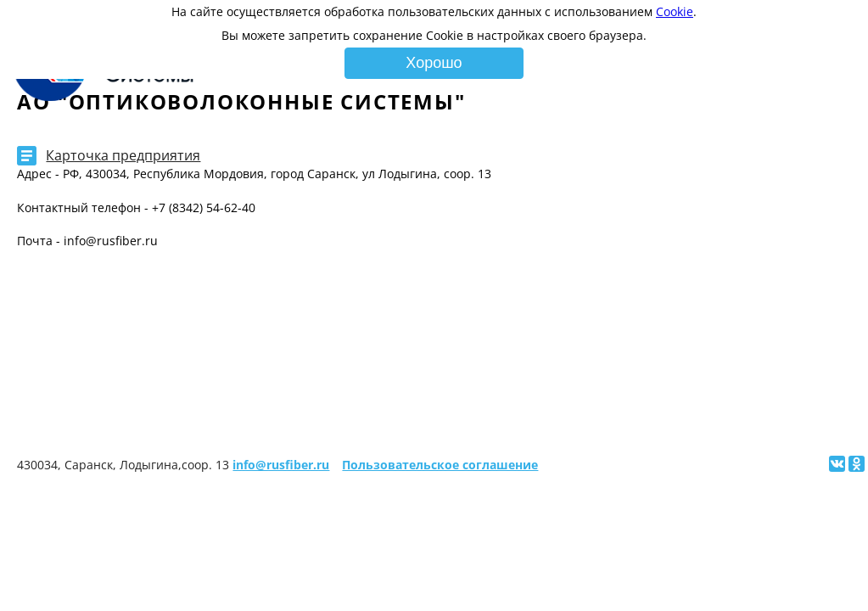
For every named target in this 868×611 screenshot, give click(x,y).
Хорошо (434, 63)
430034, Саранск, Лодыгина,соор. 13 (123, 465)
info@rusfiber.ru (281, 465)
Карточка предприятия (123, 155)
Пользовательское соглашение (440, 465)
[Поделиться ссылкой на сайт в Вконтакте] (837, 464)
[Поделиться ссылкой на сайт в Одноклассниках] (857, 464)
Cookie (675, 11)
